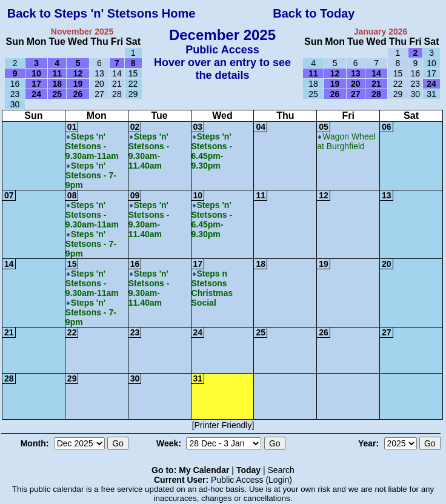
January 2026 (381, 32)
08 (72, 195)
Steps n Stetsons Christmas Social (212, 288)
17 (198, 264)
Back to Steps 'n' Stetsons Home (102, 13)
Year (367, 443)
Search (281, 470)
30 (135, 378)
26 (324, 332)
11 (261, 195)
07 (9, 195)
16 (135, 264)
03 (198, 127)
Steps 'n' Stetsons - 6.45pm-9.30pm (212, 151)
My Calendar (204, 470)
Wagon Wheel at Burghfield (346, 141)
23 (135, 332)
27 (387, 332)
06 (387, 127)
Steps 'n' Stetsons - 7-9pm (91, 175)
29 (72, 378)
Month (33, 443)
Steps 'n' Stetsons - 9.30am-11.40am (149, 151)
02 (135, 127)
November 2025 (82, 32)
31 (198, 378)
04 (261, 127)
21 (9, 332)
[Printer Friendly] (223, 425)
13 (387, 195)
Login (279, 480)
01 (72, 127)
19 (324, 264)
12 (324, 195)
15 (72, 264)
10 (198, 195)
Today (248, 470)
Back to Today (314, 13)
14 (9, 264)
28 (9, 378)
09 (135, 195)
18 (261, 264)
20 (387, 264)
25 (261, 332)
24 (198, 332)
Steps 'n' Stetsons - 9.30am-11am (92, 146)
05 (324, 127)
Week (167, 443)
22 (72, 332)
